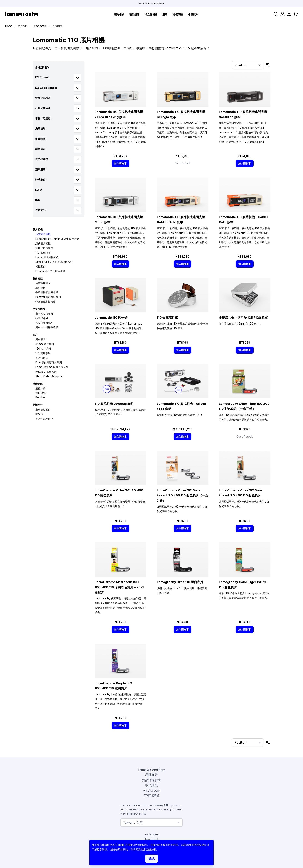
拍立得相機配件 (44, 323)
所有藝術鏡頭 (43, 283)
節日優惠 (41, 393)
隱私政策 (202, 845)
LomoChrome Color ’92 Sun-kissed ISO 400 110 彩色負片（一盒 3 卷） (182, 495)
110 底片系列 (43, 353)
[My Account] (283, 14)
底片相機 (119, 14)
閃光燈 (39, 414)
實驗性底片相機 (44, 248)
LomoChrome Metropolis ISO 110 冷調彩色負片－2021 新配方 (119, 587)
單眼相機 (41, 288)
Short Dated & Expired (50, 376)
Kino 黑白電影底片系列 (49, 362)
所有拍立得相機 (44, 314)
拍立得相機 (151, 14)
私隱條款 (151, 775)
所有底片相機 (43, 234)
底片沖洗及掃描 (44, 419)
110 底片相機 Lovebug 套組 (114, 404)
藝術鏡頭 (134, 14)
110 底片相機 (43, 253)
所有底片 (41, 339)
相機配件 (193, 14)
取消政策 (151, 785)
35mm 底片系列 (45, 344)
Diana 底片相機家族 (47, 257)
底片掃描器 (42, 358)
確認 (151, 859)
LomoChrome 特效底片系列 (52, 367)
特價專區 (178, 14)
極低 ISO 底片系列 (46, 372)
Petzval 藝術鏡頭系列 (48, 297)
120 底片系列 (43, 349)
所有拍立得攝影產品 (47, 327)
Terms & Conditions (152, 770)
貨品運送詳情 (151, 780)
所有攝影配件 (43, 409)
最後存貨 (41, 388)
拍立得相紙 (42, 318)
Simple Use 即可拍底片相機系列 (54, 262)
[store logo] (22, 14)
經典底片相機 (43, 243)
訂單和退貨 (151, 796)
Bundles (40, 397)
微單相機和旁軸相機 (47, 292)
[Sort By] (248, 65)
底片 (165, 14)
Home (9, 26)
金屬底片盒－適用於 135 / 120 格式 (243, 318)
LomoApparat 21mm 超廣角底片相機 (57, 239)
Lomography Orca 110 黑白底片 (180, 582)
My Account (151, 790)
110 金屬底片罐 (167, 318)
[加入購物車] (120, 163)
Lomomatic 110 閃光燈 (111, 318)
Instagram (151, 834)
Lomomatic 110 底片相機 (50, 271)
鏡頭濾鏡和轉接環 (46, 302)
